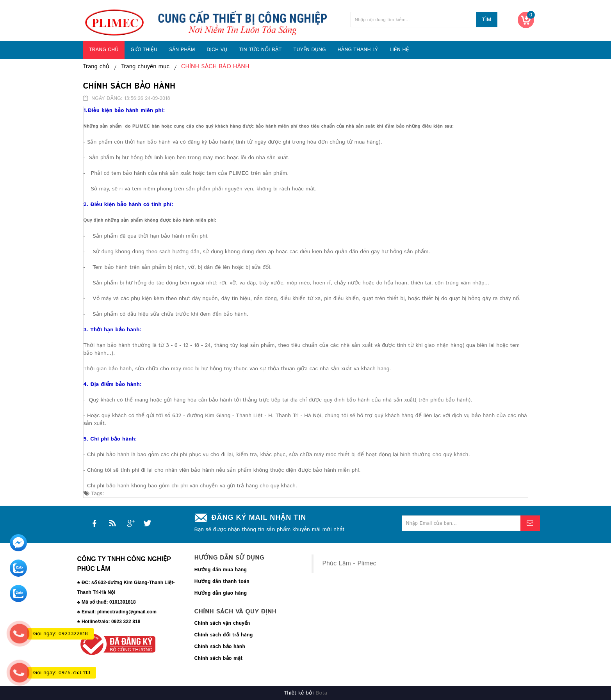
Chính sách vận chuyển (222, 623)
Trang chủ (96, 67)
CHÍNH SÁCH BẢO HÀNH (215, 67)
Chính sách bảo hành (220, 647)
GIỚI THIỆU (144, 50)
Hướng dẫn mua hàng (221, 570)
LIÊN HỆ (399, 50)
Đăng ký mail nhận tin (259, 517)
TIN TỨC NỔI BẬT (260, 50)
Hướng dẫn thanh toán (222, 582)
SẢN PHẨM (182, 50)
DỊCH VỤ (217, 50)
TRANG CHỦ (104, 50)
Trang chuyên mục (145, 67)
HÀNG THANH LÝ (358, 50)
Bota (321, 693)
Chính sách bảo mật (219, 658)
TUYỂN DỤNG (309, 50)
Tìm (486, 20)
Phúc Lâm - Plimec (349, 564)
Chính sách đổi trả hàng (224, 635)
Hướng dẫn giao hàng (221, 593)
